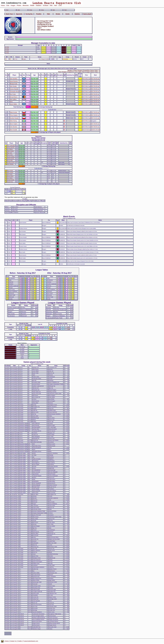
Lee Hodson (10, 178)
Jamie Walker (14, 104)
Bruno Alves (10, 155)
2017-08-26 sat (95, 79)
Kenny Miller (10, 160)
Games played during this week (37, 362)
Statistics (39, 5)
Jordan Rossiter (11, 180)
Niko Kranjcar (10, 172)
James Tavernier (11, 147)
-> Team (65, 10)
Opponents (19, 14)
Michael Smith (14, 84)
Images (13, 5)
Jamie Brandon (14, 81)
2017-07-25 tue (87, 130)
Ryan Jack (10, 153)
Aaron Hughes (14, 124)
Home (3, 5)
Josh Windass (10, 164)
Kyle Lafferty (13, 99)
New (56, 5)
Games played (87, 14)
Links (60, 5)
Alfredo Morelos (11, 159)
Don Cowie (13, 94)
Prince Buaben (14, 115)
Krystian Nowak (14, 118)
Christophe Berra (14, 91)
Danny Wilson (10, 176)
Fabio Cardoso (11, 151)
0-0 (52, 59)
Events (68, 14)
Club (8, 5)
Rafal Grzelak (14, 112)
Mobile (32, 5)
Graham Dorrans (11, 162)
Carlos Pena (10, 182)
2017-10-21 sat (95, 118)
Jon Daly (7, 47)
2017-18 (15, 59)
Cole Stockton (14, 127)
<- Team (7, 10)
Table (48, 14)
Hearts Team (9, 14)
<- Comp (30, 10)
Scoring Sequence (15, 187)
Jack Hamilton (14, 79)
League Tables (42, 270)
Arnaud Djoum (14, 97)
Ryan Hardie (10, 171)
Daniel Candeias (11, 157)
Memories (26, 5)
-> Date (53, 10)
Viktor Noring (13, 121)
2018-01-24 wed (95, 130)
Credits (20, 641)
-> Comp (42, 10)
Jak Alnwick (10, 174)
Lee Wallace (10, 149)
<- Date (18, 10)
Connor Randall (14, 89)
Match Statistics (22, 343)
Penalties (39, 14)
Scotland (46, 5)
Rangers (24, 59)
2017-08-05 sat (86, 115)
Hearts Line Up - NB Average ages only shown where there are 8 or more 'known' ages (52, 68)
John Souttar (13, 86)
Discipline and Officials (26, 205)
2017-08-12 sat (86, 79)
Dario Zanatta (14, 130)
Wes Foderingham (11, 146)
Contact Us (13, 641)
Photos (19, 5)
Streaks (58, 14)
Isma (11, 102)
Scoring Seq (29, 14)
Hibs (51, 5)
